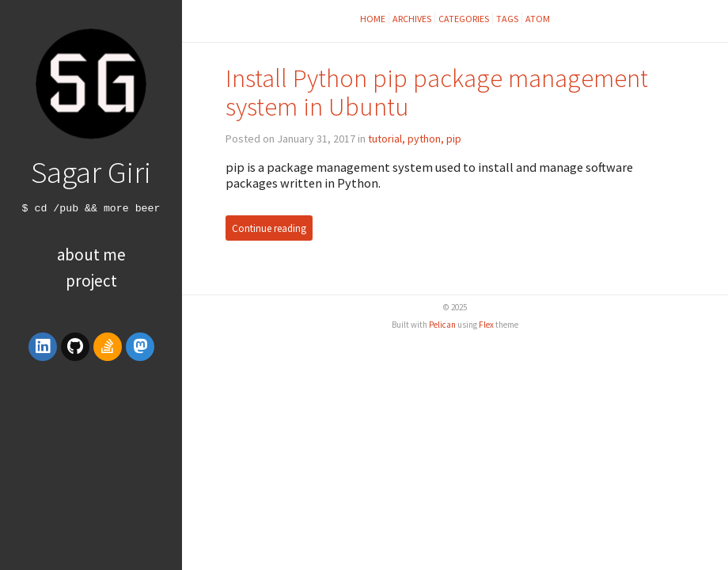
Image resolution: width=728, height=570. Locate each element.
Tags (507, 19)
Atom (538, 19)
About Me (91, 255)
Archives (412, 19)
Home (373, 19)
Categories (464, 19)
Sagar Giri (91, 172)
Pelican (442, 325)
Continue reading (269, 228)
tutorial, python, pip (415, 139)
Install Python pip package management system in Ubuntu (437, 92)
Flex (486, 325)
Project (91, 281)
